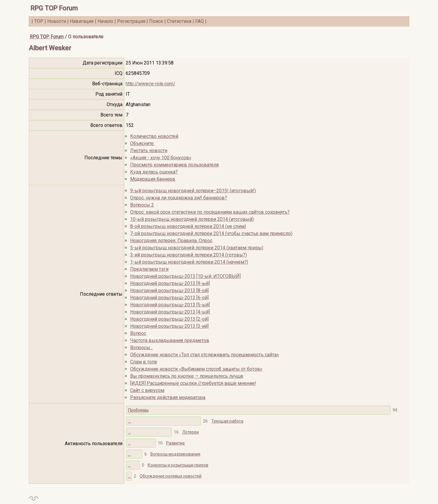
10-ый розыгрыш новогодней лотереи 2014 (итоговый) (192, 219)
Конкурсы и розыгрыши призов (178, 465)
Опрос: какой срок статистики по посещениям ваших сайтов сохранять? (210, 212)
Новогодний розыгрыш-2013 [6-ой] (169, 298)
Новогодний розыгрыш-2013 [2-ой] (169, 319)
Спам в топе (144, 362)
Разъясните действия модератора (168, 397)
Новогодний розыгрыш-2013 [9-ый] (170, 283)
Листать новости (149, 151)
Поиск (156, 21)
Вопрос (138, 333)
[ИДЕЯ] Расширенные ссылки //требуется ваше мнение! (193, 383)
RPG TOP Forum (54, 8)
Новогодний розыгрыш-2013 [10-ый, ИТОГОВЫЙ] (185, 276)
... (129, 421)
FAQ (200, 21)
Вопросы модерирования (175, 454)
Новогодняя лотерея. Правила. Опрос (171, 241)
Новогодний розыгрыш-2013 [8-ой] (169, 290)
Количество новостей (154, 136)
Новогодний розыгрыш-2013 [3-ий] (169, 326)
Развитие (175, 443)
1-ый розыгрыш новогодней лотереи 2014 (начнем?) (189, 262)
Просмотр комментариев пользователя (174, 165)
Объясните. (142, 143)
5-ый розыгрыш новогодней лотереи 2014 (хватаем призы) (197, 248)
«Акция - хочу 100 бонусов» (161, 158)
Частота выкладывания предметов (170, 340)
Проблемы (138, 410)
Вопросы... (141, 348)
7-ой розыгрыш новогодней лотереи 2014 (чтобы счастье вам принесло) (211, 233)
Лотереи (190, 432)
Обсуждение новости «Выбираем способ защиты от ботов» (196, 369)
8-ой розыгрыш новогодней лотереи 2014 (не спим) (188, 226)
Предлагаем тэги (149, 269)
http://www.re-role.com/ (151, 84)
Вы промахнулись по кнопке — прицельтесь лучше (187, 376)
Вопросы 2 (142, 205)
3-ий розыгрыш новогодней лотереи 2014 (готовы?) (189, 255)
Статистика (179, 21)
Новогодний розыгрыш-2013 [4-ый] (170, 312)
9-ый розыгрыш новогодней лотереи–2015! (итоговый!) (193, 191)
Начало (105, 21)
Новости (57, 21)
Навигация (82, 21)
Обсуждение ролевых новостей (171, 476)
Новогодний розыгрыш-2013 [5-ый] (170, 305)
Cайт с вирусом (147, 390)
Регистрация (131, 21)
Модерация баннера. (153, 179)
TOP (39, 21)
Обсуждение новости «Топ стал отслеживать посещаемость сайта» (205, 355)
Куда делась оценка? (154, 172)
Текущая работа (227, 421)
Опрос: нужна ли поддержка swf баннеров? (179, 198)
